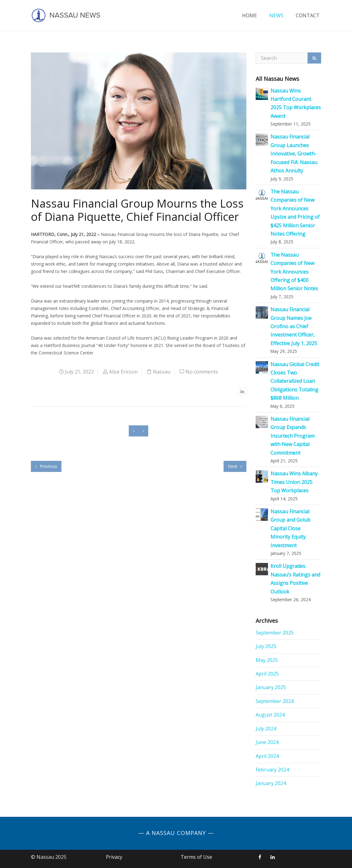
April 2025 (267, 674)
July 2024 (266, 729)
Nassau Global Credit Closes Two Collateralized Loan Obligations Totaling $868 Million (295, 381)
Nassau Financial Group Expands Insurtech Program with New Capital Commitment (293, 436)
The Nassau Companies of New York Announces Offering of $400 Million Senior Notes (294, 272)
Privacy (114, 857)
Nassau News (66, 15)
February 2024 (272, 770)
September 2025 (275, 633)
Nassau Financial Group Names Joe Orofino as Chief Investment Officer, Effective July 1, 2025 (294, 326)
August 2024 (270, 715)
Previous (46, 466)
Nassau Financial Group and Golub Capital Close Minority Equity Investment (290, 528)
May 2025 (267, 660)
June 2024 (267, 742)
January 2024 (271, 783)
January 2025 (271, 687)
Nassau (162, 372)
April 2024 (267, 756)
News (276, 15)
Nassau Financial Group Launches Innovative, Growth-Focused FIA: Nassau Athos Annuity (294, 154)
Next (235, 466)
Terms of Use (196, 857)
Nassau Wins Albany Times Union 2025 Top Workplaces (294, 482)
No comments (202, 372)
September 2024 (275, 701)
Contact (308, 15)
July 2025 (266, 646)
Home (249, 15)
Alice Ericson (123, 372)
